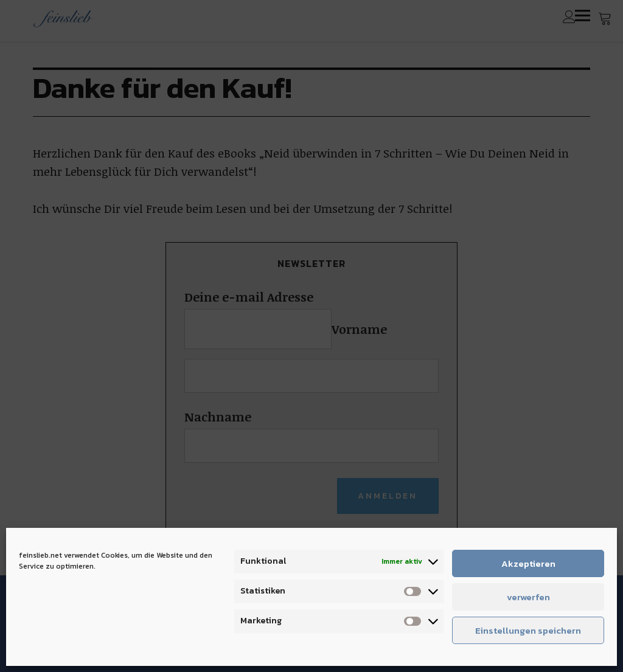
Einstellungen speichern (528, 630)
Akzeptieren (528, 563)
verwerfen (528, 597)
